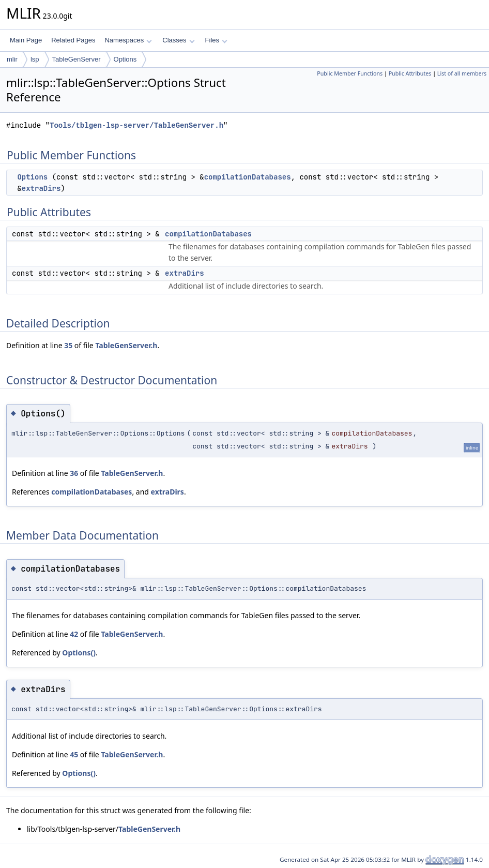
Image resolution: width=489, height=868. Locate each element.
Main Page (26, 40)
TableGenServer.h (126, 345)
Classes (178, 40)
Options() (79, 653)
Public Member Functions (350, 73)
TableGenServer (77, 59)
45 (74, 754)
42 (74, 634)
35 (68, 345)
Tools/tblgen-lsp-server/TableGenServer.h (136, 125)
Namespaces (128, 40)
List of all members (462, 73)
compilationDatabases (248, 177)
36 (74, 473)
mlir (12, 59)
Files (216, 40)
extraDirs (41, 188)
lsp (35, 59)
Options (125, 59)
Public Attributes (410, 73)
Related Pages (73, 40)
